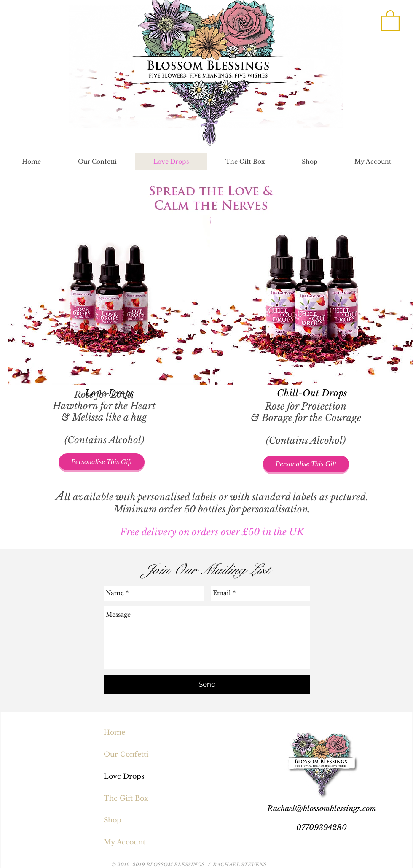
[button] (390, 20)
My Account (125, 842)
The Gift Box (126, 798)
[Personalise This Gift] (102, 462)
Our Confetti (126, 754)
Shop (113, 820)
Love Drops (124, 776)
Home (114, 732)
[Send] (207, 684)
